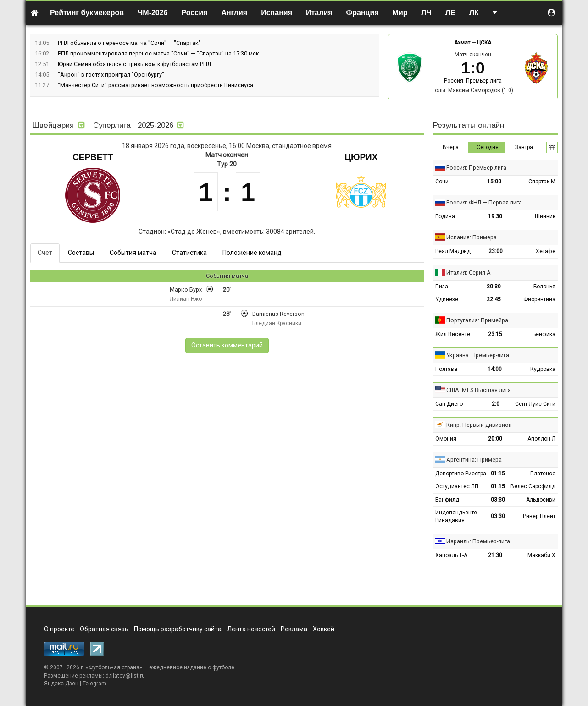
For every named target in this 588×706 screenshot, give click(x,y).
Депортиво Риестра (461, 474)
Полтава (446, 369)
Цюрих (361, 157)
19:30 (495, 216)
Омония (446, 439)
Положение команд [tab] (252, 253)
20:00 (495, 439)
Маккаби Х (541, 555)
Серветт (93, 157)
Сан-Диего (449, 404)
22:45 (494, 299)
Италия (319, 13)
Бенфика (544, 334)
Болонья (544, 287)
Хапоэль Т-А (451, 555)
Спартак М (542, 182)
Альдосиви (541, 500)
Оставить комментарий (227, 345)
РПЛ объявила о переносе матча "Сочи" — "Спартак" (129, 43)
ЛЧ (427, 13)
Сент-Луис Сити (535, 404)
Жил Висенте (453, 334)
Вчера (451, 147)
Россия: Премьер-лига (473, 81)
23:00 (496, 251)
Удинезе (447, 299)
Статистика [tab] (189, 253)
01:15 (498, 474)
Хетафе (546, 251)
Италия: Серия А (469, 273)
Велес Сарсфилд (533, 486)
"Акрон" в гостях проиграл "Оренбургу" (111, 74)
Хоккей (324, 629)
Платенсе (543, 474)
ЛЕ (450, 13)
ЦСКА (484, 43)
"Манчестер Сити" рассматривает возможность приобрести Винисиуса (155, 85)
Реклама (294, 629)
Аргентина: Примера (474, 460)
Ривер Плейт (539, 516)
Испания (277, 13)
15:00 (494, 182)
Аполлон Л (541, 439)
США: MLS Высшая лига (479, 390)
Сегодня (488, 147)
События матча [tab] (133, 253)
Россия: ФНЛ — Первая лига (484, 202)
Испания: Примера (472, 237)
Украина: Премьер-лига (478, 355)
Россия (195, 13)
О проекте (59, 629)
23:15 (495, 334)
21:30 (495, 555)
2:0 (496, 404)
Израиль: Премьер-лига (478, 541)
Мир (400, 13)
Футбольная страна (114, 667)
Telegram (94, 684)
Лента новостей (251, 629)
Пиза (442, 287)
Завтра (524, 147)
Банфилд (447, 500)
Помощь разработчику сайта (178, 629)
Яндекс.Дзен (61, 684)
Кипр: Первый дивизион (479, 425)
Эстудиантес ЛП (457, 486)
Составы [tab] (81, 253)
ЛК (474, 13)
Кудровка (543, 369)
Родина (445, 216)
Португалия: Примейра (477, 320)
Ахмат (462, 43)
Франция (363, 13)
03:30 (498, 500)
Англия (234, 13)
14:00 (495, 369)
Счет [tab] (45, 253)
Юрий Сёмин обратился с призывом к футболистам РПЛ (134, 64)
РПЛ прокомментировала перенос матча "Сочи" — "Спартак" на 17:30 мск (158, 53)
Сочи (442, 182)
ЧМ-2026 (153, 13)
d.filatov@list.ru (125, 676)
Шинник (545, 216)
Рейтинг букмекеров (87, 13)
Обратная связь (104, 629)
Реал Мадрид (453, 251)
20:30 (494, 287)
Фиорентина (539, 299)
